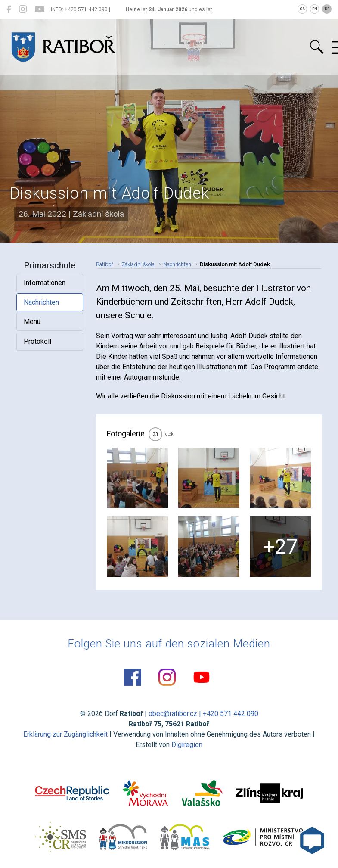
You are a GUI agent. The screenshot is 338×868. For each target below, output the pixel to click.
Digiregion (187, 745)
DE (327, 9)
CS (302, 9)
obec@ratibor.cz (173, 714)
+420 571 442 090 (231, 714)
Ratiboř (104, 264)
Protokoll (37, 341)
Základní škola (138, 264)
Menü (32, 322)
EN (315, 9)
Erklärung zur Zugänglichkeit (65, 734)
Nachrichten (41, 302)
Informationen (45, 283)
